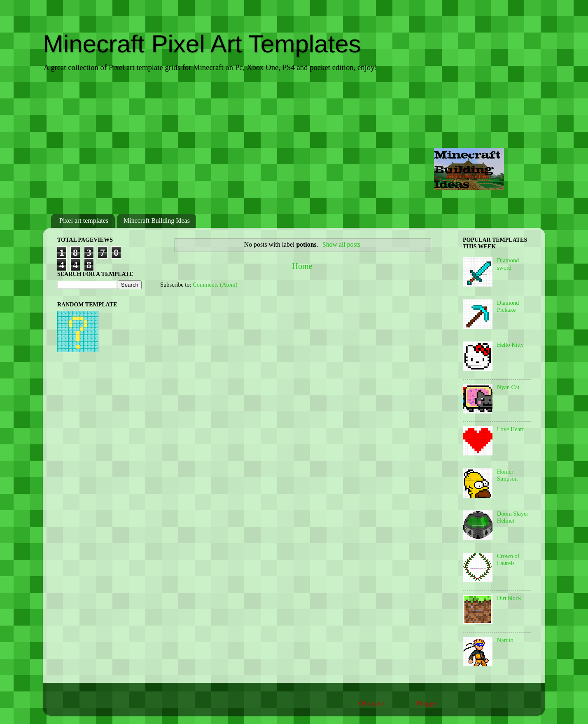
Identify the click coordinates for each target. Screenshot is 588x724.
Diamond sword (508, 264)
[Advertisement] (294, 144)
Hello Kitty (510, 345)
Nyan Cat (508, 387)
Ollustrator (371, 703)
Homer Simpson (507, 475)
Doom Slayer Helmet (513, 517)
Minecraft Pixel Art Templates (202, 44)
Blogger (426, 703)
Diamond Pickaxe (508, 306)
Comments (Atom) (215, 285)
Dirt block (509, 598)
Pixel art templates (84, 221)
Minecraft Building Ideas (157, 221)
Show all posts (341, 244)
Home (302, 266)
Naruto (505, 640)
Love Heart (510, 429)
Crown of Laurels (508, 559)
